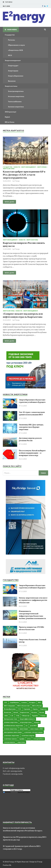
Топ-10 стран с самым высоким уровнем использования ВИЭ (32, 413)
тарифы (22, 739)
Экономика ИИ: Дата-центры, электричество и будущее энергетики (31, 427)
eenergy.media (16, 771)
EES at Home (10, 122)
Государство (10, 35)
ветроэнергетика (26, 722)
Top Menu (9, 2)
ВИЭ (40, 702)
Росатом (34, 712)
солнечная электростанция (33, 732)
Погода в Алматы (17, 790)
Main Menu (12, 29)
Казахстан (7, 712)
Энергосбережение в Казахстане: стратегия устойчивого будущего (32, 401)
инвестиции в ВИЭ (37, 729)
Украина (35, 716)
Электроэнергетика (16, 91)
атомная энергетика (11, 722)
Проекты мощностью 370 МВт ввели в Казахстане (32, 628)
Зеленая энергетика (16, 107)
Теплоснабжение (15, 101)
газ (27, 725)
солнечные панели (10, 739)
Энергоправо (13, 71)
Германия (27, 709)
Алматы (24, 702)
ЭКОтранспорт (11, 112)
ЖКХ (10, 55)
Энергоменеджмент (13, 60)
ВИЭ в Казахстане (23, 706)
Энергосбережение (16, 76)
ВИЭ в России (37, 706)
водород (37, 722)
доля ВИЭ (33, 725)
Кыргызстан (25, 712)
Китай (16, 712)
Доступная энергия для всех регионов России (30, 439)
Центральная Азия (11, 719)
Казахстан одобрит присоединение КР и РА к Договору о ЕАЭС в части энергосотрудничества (24, 175)
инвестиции (24, 729)
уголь (29, 739)
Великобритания (10, 709)
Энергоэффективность (27, 719)
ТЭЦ (17, 716)
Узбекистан (25, 716)
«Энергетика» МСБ (15, 50)
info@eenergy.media (17, 768)
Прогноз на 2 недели (24, 792)
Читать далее (9, 201)
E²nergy (17, 181)
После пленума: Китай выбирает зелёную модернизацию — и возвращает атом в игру (32, 453)
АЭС (6, 702)
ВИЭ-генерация (9, 706)
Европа (35, 709)
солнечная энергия (28, 735)
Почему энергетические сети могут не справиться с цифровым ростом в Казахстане (33, 600)
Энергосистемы (11, 86)
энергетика (21, 742)
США (6, 716)
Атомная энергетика (16, 96)
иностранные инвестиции (13, 732)
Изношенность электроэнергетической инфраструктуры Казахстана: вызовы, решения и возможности (32, 615)
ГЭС (20, 709)
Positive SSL (7, 865)
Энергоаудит (13, 65)
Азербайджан (14, 702)
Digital (7, 117)
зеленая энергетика (11, 729)
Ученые (43, 716)
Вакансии (12, 81)
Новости (17, 167)
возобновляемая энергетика (14, 725)
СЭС (12, 716)
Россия (42, 712)
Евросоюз (43, 709)
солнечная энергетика (12, 735)
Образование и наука (16, 45)
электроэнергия (9, 742)
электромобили (38, 739)
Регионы (11, 40)
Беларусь (32, 702)
